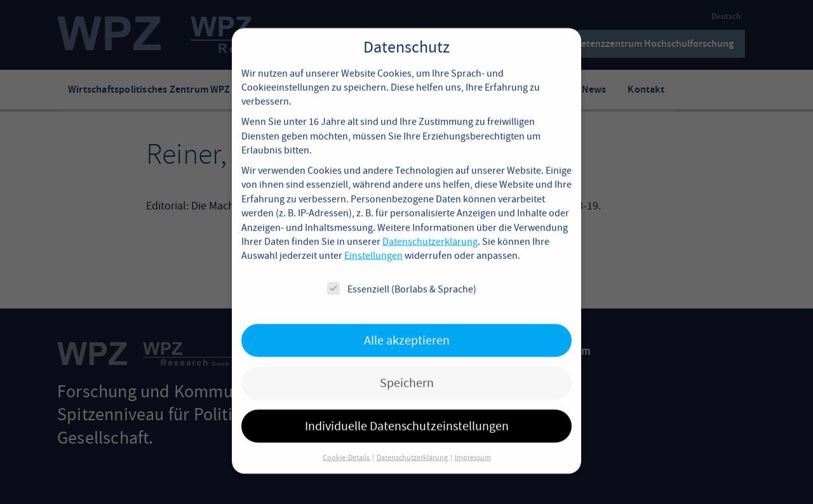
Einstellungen (373, 242)
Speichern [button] (407, 368)
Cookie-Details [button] (347, 443)
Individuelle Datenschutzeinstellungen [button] (407, 412)
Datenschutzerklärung (430, 227)
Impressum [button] (473, 443)
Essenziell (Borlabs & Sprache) (402, 275)
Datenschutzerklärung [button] (413, 443)
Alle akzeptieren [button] (407, 326)
